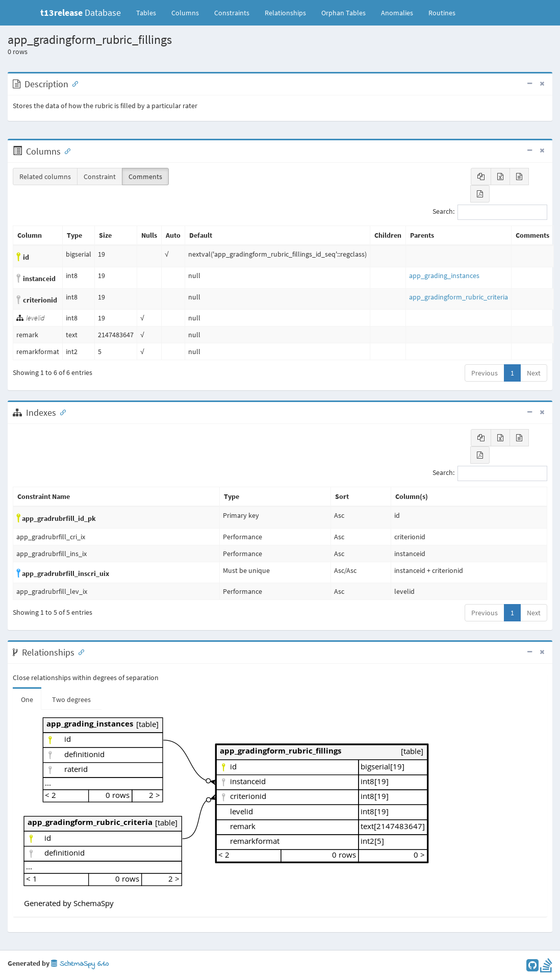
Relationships (285, 13)
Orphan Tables (343, 13)
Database (81, 12)
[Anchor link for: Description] (73, 83)
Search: (490, 212)
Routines (442, 13)
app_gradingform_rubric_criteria (459, 297)
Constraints (232, 13)
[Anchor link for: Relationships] (79, 652)
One (27, 699)
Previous (485, 373)
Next (534, 373)
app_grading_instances (444, 275)
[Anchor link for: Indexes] (61, 412)
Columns (185, 13)
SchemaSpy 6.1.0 (80, 964)
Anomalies (397, 13)
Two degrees (71, 699)
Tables (150, 12)
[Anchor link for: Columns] (65, 151)
